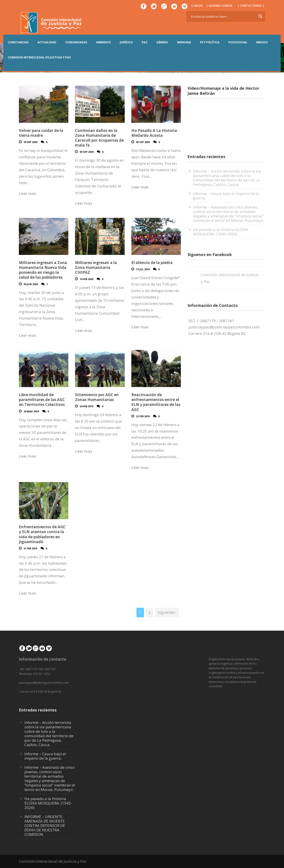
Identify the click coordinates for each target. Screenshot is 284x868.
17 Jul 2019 (143, 269)
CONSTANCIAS (18, 42)
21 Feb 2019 (30, 548)
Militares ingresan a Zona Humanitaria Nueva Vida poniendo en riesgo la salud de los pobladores (43, 270)
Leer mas (27, 194)
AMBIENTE (104, 42)
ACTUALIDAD (47, 42)
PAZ (145, 42)
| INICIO (197, 6)
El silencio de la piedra (152, 263)
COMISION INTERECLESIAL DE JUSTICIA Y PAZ (39, 57)
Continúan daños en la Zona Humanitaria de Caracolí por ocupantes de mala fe (99, 138)
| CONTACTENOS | (251, 6)
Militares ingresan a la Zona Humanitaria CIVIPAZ (96, 267)
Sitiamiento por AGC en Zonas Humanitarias (97, 397)
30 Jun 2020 (31, 284)
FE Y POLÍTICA (210, 42)
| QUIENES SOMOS (219, 6)
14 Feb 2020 (86, 279)
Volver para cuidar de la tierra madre (41, 133)
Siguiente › (167, 612)
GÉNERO (162, 42)
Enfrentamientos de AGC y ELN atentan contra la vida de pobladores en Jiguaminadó (42, 534)
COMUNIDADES (76, 42)
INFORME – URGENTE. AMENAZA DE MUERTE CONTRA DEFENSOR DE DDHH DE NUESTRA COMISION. (45, 825)
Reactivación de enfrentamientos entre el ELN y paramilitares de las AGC (156, 402)
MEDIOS (262, 42)
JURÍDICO (126, 42)
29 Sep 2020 (30, 142)
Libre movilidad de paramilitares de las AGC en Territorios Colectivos (42, 400)
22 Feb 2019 (143, 416)
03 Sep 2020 (87, 152)
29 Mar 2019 (31, 411)
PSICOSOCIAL (238, 42)
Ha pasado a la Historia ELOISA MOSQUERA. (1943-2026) (221, 232)
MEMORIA (184, 42)
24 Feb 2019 (86, 406)
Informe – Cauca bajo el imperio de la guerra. (226, 196)
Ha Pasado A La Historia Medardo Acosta (154, 133)
